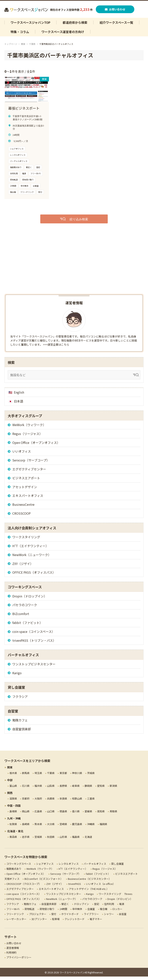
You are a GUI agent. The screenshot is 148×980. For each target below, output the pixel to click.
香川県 (76, 815)
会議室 (91, 912)
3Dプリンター (39, 922)
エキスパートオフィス (28, 499)
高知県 (101, 815)
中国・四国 (14, 809)
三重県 (91, 802)
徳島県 (63, 815)
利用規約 (11, 956)
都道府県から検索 (75, 26)
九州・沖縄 (14, 822)
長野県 (63, 789)
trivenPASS (75, 887)
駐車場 (56, 922)
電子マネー (96, 922)
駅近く (65, 907)
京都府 (26, 802)
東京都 (63, 776)
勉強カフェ (20, 724)
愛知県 (101, 789)
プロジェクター (38, 917)
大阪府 (38, 802)
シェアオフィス (45, 867)
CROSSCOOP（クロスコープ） (24, 887)
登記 (97, 907)
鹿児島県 (77, 827)
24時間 (63, 912)
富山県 (13, 789)
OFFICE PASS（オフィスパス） (34, 576)
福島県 (76, 840)
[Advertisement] (74, 266)
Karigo (17, 676)
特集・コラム (20, 35)
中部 (10, 783)
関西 (10, 796)
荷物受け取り (47, 912)
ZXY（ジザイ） (23, 567)
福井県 (38, 789)
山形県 (63, 840)
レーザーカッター (16, 922)
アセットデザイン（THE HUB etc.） (89, 892)
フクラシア (20, 700)
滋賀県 (13, 802)
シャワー (109, 917)
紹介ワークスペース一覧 (116, 26)
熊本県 (38, 827)
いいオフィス (22, 455)
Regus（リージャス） (27, 437)
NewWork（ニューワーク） (32, 558)
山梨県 (51, 789)
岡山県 (26, 815)
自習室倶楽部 (22, 732)
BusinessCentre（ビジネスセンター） (90, 882)
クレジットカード (75, 922)
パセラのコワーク (25, 608)
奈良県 (63, 802)
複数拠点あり (14, 872)
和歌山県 (77, 802)
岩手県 (26, 840)
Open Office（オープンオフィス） (36, 446)
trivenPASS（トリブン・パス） (34, 644)
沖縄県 (91, 827)
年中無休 (77, 912)
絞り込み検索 (79, 222)
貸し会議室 (117, 867)
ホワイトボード (70, 917)
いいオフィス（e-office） (101, 887)
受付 (54, 917)
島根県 (13, 815)
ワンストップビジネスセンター (34, 667)
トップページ (11, 47)
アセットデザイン (25, 490)
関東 (23, 47)
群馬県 (26, 776)
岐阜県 (76, 789)
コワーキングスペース (19, 867)
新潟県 (113, 789)
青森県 (13, 840)
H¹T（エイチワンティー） (30, 549)
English (19, 396)
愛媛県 (88, 815)
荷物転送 (29, 912)
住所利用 (109, 907)
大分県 (51, 827)
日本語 (18, 404)
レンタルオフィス (69, 867)
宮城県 (38, 840)
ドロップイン (82, 907)
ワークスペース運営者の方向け (63, 35)
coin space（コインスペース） (34, 635)
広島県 (38, 815)
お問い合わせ (115, 11)
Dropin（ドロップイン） (30, 599)
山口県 (51, 815)
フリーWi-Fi (13, 912)
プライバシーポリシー (19, 961)
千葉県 (32, 47)
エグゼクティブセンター (29, 472)
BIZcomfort (21, 617)
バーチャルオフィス (95, 867)
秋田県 (51, 840)
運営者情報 (13, 951)
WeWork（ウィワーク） (29, 428)
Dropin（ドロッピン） (120, 902)
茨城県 (91, 776)
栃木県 (13, 776)
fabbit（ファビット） (27, 626)
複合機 (104, 912)
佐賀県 (13, 827)
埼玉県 (38, 776)
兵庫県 (51, 802)
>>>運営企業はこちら (56, 348)
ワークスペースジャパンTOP (30, 26)
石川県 (26, 789)
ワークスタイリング (26, 540)
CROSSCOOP (21, 517)
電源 (122, 907)
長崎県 (26, 827)
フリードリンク (15, 917)
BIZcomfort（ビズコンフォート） (44, 882)
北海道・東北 (15, 834)
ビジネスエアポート (26, 481)
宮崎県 (63, 827)
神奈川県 (77, 776)
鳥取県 (113, 815)
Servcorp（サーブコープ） (31, 464)
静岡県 (88, 789)
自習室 (123, 917)
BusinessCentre (23, 508)
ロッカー (117, 912)
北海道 (88, 840)
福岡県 (103, 827)
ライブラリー (91, 917)
